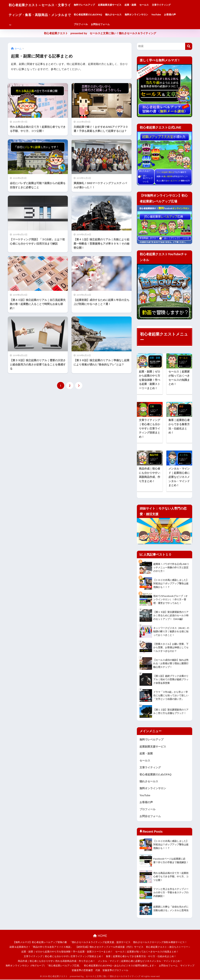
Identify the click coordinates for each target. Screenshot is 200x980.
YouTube (163, 15)
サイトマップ (187, 966)
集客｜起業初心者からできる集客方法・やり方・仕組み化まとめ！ (141, 957)
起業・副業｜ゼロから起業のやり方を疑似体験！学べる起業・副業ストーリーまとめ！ (67, 952)
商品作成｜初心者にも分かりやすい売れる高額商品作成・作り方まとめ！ (56, 961)
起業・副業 (137, 5)
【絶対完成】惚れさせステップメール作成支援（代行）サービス (109, 947)
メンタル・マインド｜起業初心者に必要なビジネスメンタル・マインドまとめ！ (140, 961)
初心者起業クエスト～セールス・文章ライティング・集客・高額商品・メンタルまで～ (43, 15)
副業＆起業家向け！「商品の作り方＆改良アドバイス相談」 (41, 947)
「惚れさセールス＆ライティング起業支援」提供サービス (100, 943)
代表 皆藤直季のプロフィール (112, 971)
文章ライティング (168, 5)
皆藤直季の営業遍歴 (82, 971)
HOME (100, 936)
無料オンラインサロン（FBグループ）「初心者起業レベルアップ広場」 (43, 966)
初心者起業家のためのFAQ (94, 15)
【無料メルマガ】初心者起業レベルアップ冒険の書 (40, 943)
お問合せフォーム (107, 24)
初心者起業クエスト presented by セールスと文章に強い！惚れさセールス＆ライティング (100, 33)
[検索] (189, 46)
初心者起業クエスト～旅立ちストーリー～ (168, 947)
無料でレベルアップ (91, 5)
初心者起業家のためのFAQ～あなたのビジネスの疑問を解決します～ (120, 966)
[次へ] (79, 386)
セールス (151, 5)
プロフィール (87, 24)
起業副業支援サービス (116, 5)
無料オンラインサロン (143, 15)
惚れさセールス (120, 15)
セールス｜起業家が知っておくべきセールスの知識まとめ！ (147, 952)
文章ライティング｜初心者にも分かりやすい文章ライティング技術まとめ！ (64, 957)
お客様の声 (176, 15)
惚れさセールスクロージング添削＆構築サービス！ (160, 943)
